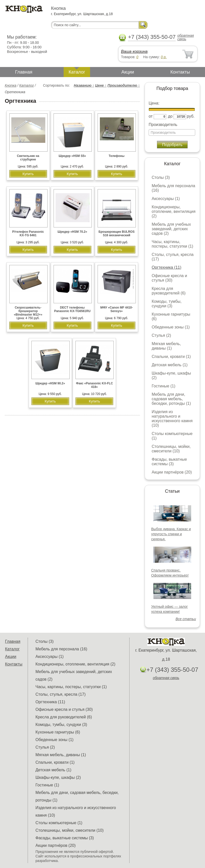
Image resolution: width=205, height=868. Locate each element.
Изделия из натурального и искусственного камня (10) (172, 419)
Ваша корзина (134, 52)
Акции (128, 72)
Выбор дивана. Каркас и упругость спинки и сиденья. (171, 534)
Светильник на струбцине (28, 158)
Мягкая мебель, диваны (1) (166, 346)
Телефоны (117, 156)
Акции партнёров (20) (172, 472)
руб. (191, 116)
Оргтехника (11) (167, 267)
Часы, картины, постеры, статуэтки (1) (172, 244)
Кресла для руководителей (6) (169, 291)
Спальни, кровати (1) (171, 357)
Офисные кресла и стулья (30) (169, 278)
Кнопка (11, 85)
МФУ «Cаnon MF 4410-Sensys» (117, 309)
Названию (84, 85)
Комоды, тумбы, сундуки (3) (167, 304)
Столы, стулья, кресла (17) (60, 694)
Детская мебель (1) (170, 365)
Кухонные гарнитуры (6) (58, 732)
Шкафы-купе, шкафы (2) (58, 777)
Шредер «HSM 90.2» (50, 383)
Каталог (77, 72)
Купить (28, 174)
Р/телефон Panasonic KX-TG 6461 (28, 233)
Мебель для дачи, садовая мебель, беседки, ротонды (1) (171, 399)
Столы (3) (161, 177)
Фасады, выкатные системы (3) (169, 462)
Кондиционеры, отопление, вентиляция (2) (174, 211)
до (170, 116)
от (151, 116)
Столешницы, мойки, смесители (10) (171, 449)
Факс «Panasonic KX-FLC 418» (94, 385)
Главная (24, 72)
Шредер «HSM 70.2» (72, 232)
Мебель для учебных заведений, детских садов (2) (171, 229)
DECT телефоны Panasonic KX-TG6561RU (72, 309)
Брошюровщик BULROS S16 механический (117, 233)
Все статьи (186, 619)
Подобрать (172, 145)
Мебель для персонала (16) (61, 649)
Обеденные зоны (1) (171, 327)
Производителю (124, 85)
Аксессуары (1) (166, 199)
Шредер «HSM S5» (72, 156)
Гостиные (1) (163, 386)
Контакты (180, 72)
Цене (101, 85)
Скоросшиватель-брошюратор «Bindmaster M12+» (28, 311)
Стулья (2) (161, 335)
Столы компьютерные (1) (59, 823)
